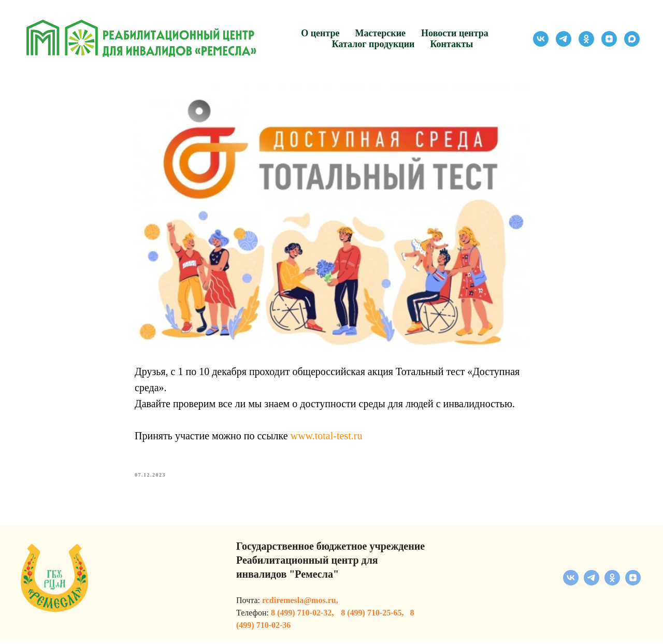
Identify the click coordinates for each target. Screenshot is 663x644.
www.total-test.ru (327, 438)
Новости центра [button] (455, 33)
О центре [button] (320, 33)
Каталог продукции (373, 44)
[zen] (609, 39)
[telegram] (564, 39)
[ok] (586, 39)
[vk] (541, 39)
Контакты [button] (451, 44)
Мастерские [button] (381, 33)
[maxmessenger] (632, 39)
